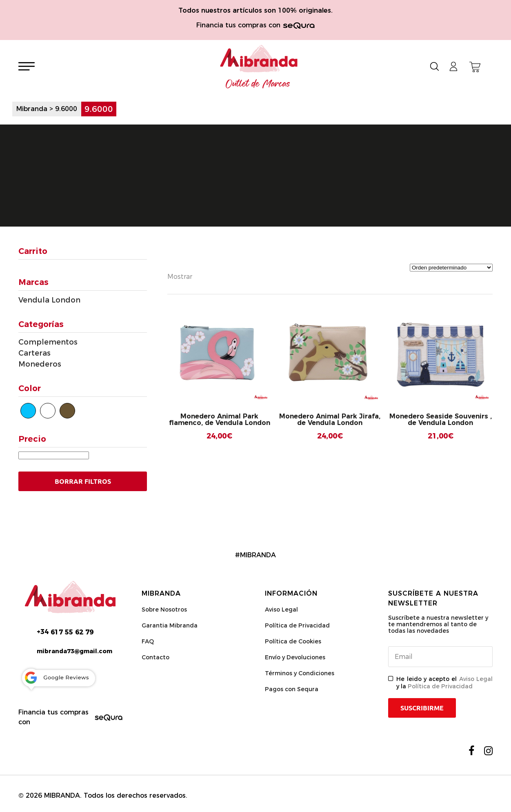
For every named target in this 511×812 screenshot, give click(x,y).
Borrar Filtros (83, 481)
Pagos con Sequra (292, 689)
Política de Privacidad (297, 625)
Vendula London (49, 300)
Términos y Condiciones (300, 673)
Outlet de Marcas (258, 84)
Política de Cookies (293, 641)
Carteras (34, 353)
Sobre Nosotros (164, 610)
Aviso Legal (281, 610)
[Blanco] (48, 411)
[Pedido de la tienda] (451, 268)
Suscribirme (422, 708)
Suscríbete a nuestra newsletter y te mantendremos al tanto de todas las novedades (438, 624)
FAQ (148, 641)
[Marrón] (67, 411)
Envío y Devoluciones (295, 657)
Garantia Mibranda (170, 625)
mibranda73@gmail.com (74, 651)
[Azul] (28, 411)
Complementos (48, 342)
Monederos (40, 364)
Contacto (156, 657)
